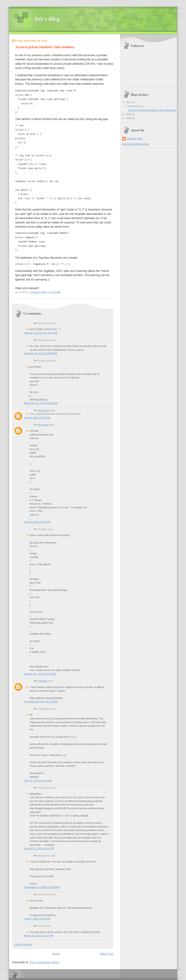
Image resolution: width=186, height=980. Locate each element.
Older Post (106, 954)
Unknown (42, 681)
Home (56, 954)
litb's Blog (47, 19)
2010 (129, 114)
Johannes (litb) (134, 138)
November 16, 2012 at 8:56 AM (41, 403)
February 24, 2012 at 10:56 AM (41, 353)
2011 (129, 102)
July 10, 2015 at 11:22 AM (38, 781)
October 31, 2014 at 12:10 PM (40, 674)
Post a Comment (23, 944)
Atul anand (43, 410)
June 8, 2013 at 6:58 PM (37, 418)
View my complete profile (136, 144)
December (135, 106)
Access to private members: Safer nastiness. (152, 110)
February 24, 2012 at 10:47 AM (41, 333)
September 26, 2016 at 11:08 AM (42, 887)
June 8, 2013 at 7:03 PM (37, 522)
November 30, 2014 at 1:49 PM (41, 702)
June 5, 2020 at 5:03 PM (37, 919)
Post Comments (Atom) (44, 962)
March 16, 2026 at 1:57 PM (39, 936)
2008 (129, 118)
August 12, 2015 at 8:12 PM (39, 848)
